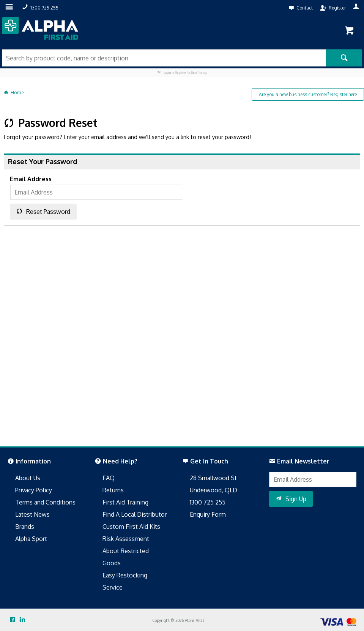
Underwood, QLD (214, 490)
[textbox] (164, 58)
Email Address (31, 179)
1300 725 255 (208, 502)
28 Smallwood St (213, 478)
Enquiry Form (208, 514)
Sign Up (296, 499)
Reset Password (48, 212)
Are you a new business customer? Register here (308, 94)
